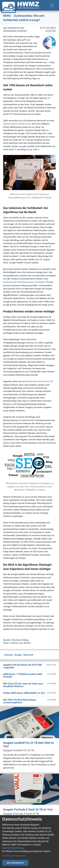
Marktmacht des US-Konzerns (36, 381)
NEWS (7, 16)
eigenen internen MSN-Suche (17, 124)
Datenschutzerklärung (13, 848)
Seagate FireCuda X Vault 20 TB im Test (28, 810)
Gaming (8, 655)
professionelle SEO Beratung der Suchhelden (24, 282)
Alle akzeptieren (15, 863)
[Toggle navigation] (52, 5)
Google (18, 655)
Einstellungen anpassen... (15, 856)
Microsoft (28, 655)
